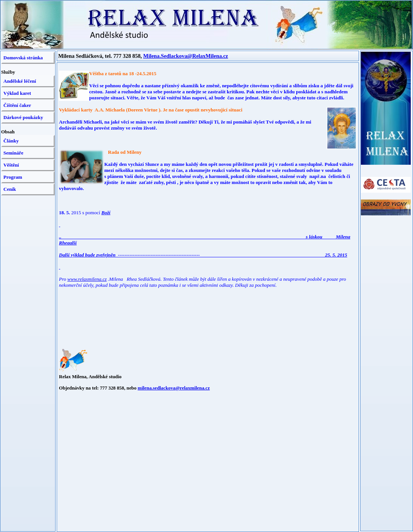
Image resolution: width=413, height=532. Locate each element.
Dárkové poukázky (23, 117)
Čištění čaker (17, 105)
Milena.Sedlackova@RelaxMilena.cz (186, 56)
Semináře (13, 153)
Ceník (10, 189)
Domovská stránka (23, 58)
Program (13, 177)
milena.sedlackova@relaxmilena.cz (174, 388)
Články (11, 141)
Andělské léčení (20, 81)
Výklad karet (17, 93)
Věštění (11, 165)
